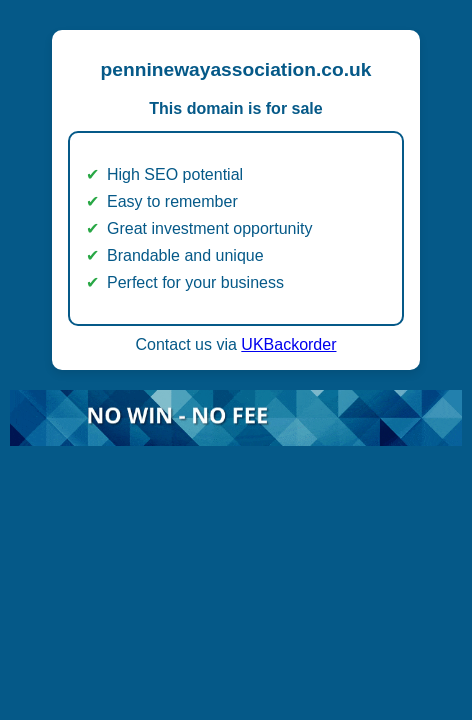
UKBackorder (288, 344)
